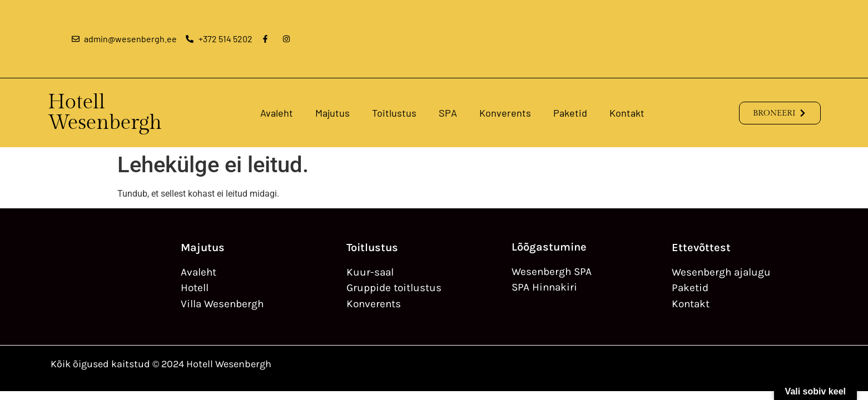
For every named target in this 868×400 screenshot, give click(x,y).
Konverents (505, 113)
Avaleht (277, 113)
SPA (448, 113)
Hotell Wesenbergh (105, 112)
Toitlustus (394, 113)
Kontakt (627, 113)
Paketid (570, 113)
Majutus (333, 113)
